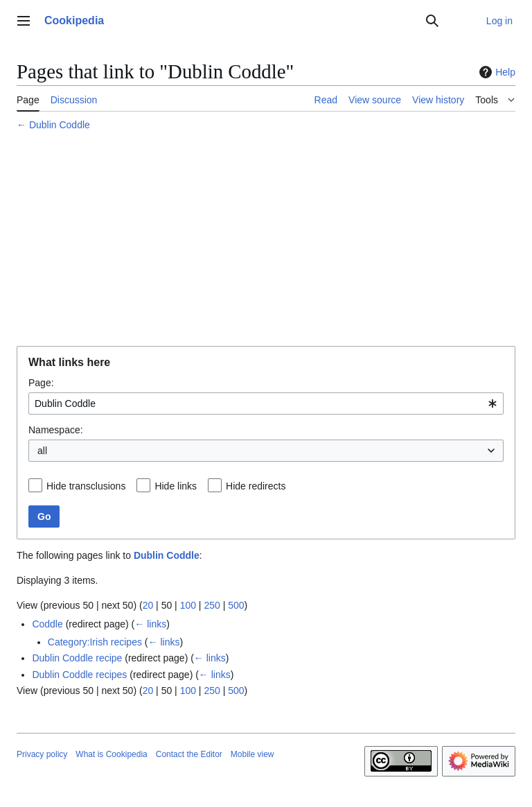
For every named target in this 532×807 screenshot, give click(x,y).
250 (212, 605)
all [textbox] (42, 451)
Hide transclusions (86, 486)
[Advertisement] (266, 241)
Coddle (47, 624)
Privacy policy (42, 754)
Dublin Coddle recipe (77, 658)
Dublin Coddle (60, 125)
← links (150, 624)
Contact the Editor (189, 754)
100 (188, 605)
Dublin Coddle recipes (79, 675)
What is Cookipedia (111, 754)
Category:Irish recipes (95, 642)
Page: (41, 383)
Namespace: (56, 430)
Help (496, 72)
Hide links (176, 486)
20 (148, 605)
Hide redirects (256, 486)
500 (236, 605)
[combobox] (266, 403)
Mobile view (252, 754)
